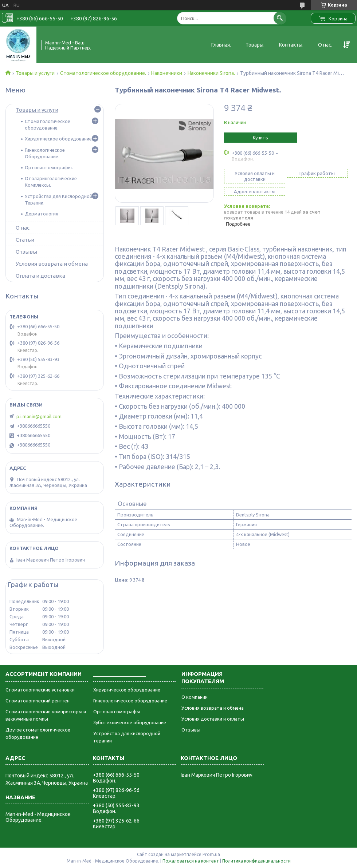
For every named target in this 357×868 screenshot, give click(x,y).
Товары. (255, 45)
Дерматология (42, 214)
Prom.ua (211, 854)
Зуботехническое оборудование (130, 722)
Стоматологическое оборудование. (103, 73)
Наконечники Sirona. (211, 73)
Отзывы (26, 252)
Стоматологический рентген (38, 701)
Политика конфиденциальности (256, 861)
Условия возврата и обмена (52, 264)
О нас (23, 228)
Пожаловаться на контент (191, 861)
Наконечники (167, 73)
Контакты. (291, 45)
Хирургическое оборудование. (59, 139)
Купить (260, 138)
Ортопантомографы (117, 712)
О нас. (325, 45)
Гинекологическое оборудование (130, 701)
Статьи (25, 240)
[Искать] (280, 18)
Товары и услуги (35, 73)
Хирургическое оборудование (127, 690)
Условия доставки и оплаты (213, 719)
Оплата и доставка (40, 276)
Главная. (221, 45)
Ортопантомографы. (49, 167)
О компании (195, 697)
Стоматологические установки (40, 690)
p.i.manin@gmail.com (39, 416)
